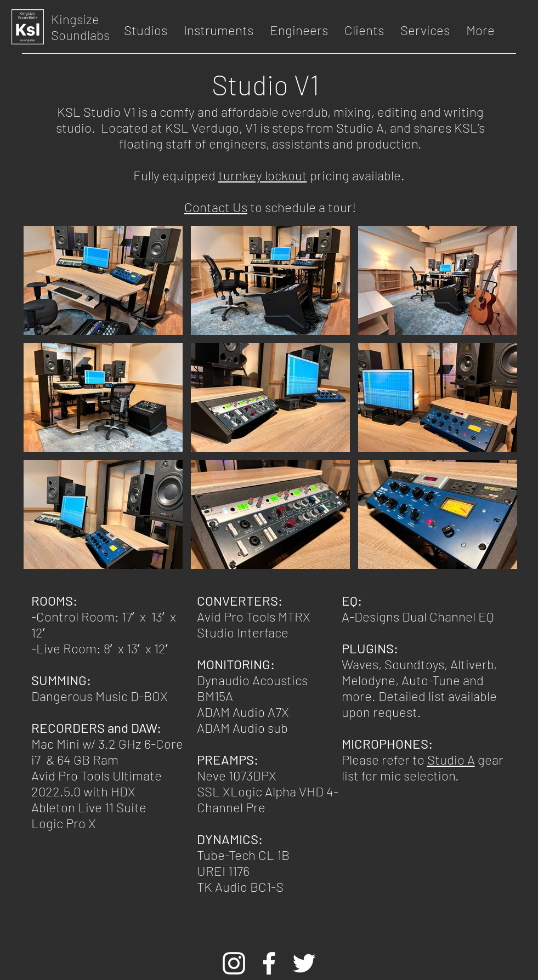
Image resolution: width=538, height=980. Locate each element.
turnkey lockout (263, 175)
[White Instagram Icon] (234, 963)
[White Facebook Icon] (269, 963)
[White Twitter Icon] (304, 963)
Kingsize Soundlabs (80, 27)
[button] (146, 30)
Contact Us (216, 207)
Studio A (451, 759)
